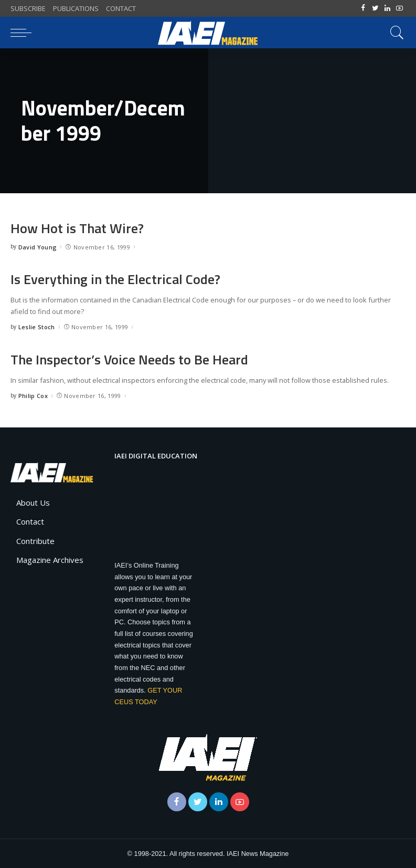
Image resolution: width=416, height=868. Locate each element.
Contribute (35, 541)
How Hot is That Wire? (77, 228)
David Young (38, 247)
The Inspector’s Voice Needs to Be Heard (129, 359)
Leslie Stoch (37, 327)
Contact (30, 521)
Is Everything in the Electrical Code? (115, 279)
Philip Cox (33, 396)
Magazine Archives (50, 560)
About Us (33, 503)
